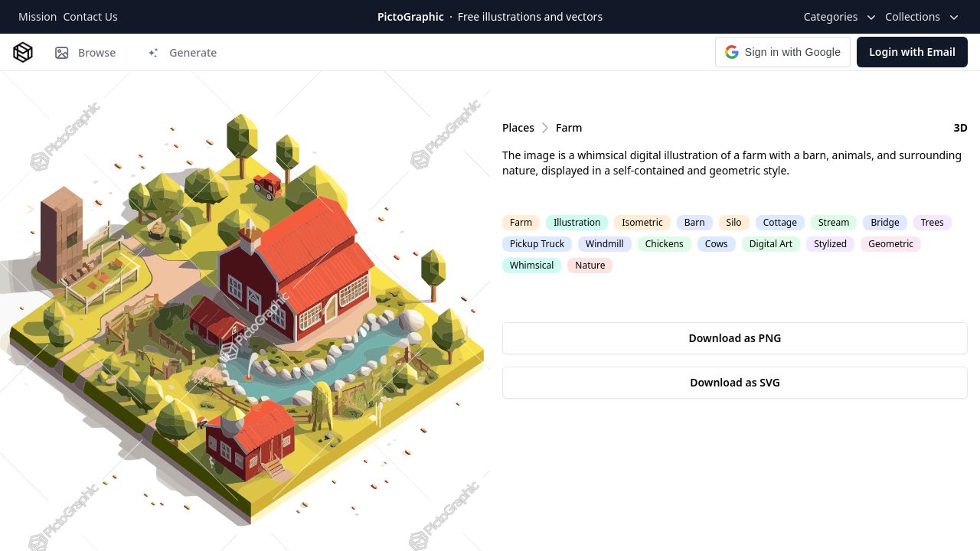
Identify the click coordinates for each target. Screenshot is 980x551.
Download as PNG (735, 338)
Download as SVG (735, 382)
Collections (923, 17)
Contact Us (90, 16)
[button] (783, 52)
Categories (842, 17)
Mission (38, 16)
